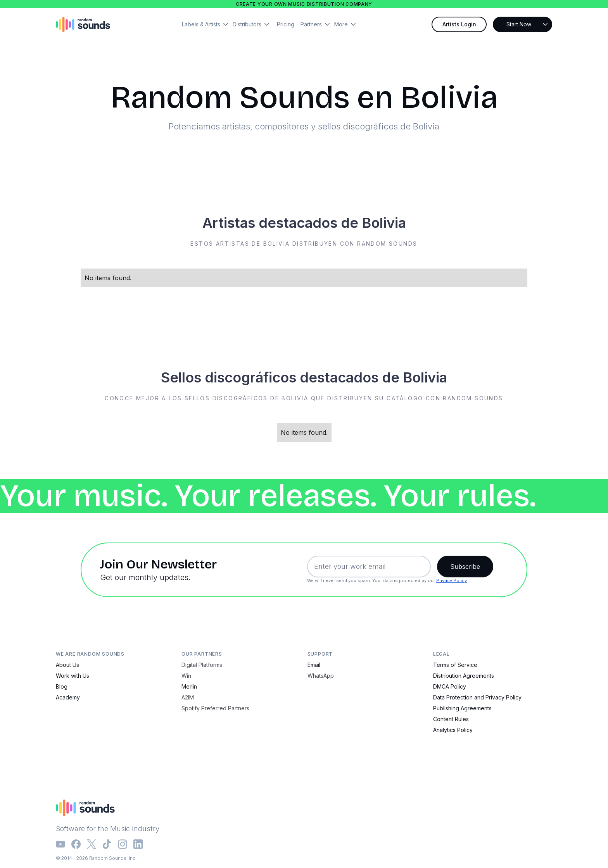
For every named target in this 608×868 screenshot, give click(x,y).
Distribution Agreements (464, 676)
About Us (67, 665)
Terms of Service (455, 665)
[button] (207, 24)
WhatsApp (321, 676)
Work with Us (73, 676)
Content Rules (451, 719)
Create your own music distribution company (304, 4)
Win (186, 676)
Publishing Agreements (462, 708)
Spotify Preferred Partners (215, 708)
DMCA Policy (450, 686)
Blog (62, 686)
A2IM (188, 697)
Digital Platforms (202, 665)
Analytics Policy (453, 730)
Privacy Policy (452, 580)
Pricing (286, 24)
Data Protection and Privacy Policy (477, 697)
